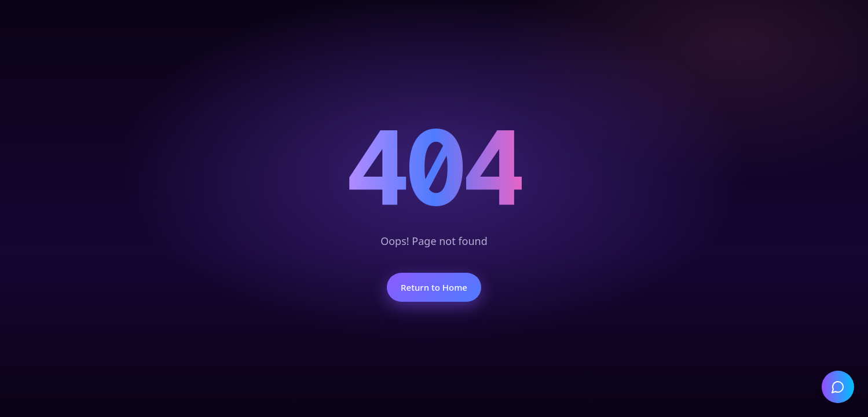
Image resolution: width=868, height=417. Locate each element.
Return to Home (434, 287)
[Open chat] (838, 387)
